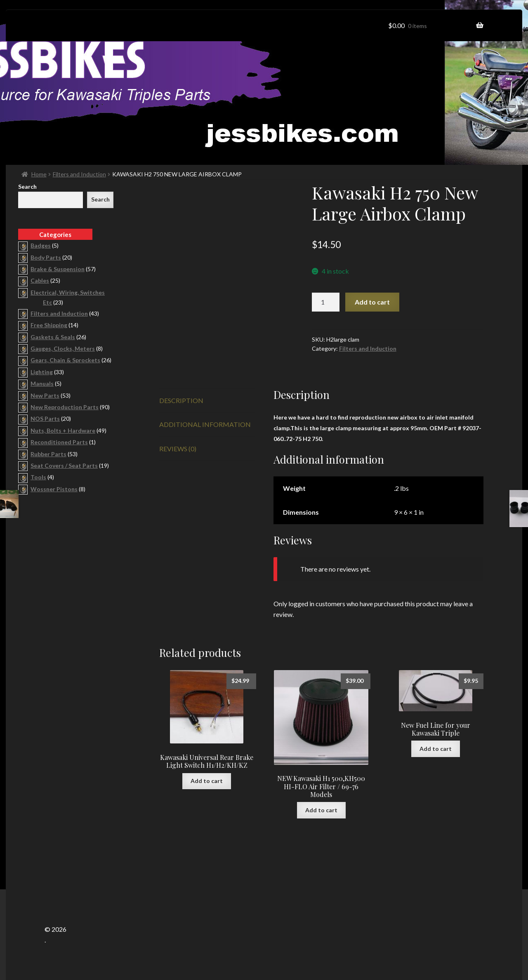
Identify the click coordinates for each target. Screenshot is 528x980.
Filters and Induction (79, 174)
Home (39, 174)
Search (27, 186)
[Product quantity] (326, 302)
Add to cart (372, 302)
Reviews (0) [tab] (178, 449)
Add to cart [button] (207, 781)
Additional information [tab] (205, 424)
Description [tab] (181, 400)
